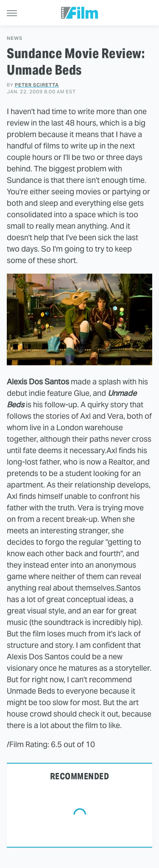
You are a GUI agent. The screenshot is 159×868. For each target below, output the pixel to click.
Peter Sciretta (37, 85)
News (15, 38)
